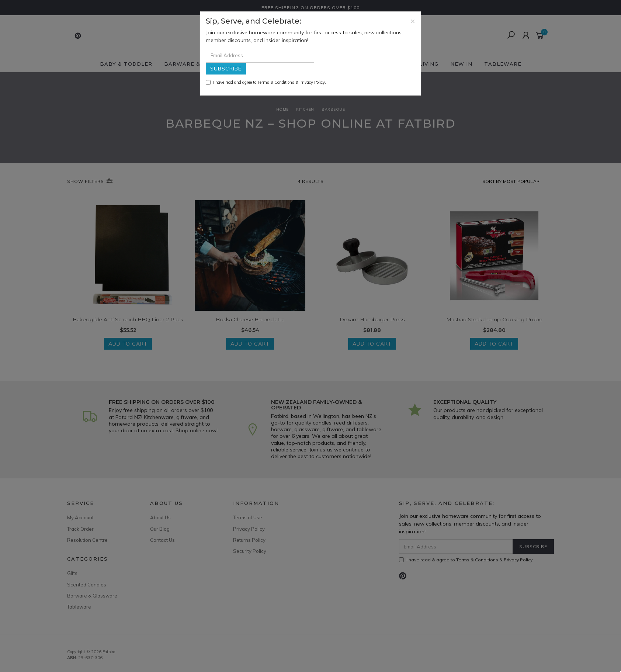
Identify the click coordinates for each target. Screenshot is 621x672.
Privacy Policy (312, 82)
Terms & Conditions (276, 82)
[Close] (413, 21)
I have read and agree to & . (266, 82)
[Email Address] (260, 55)
